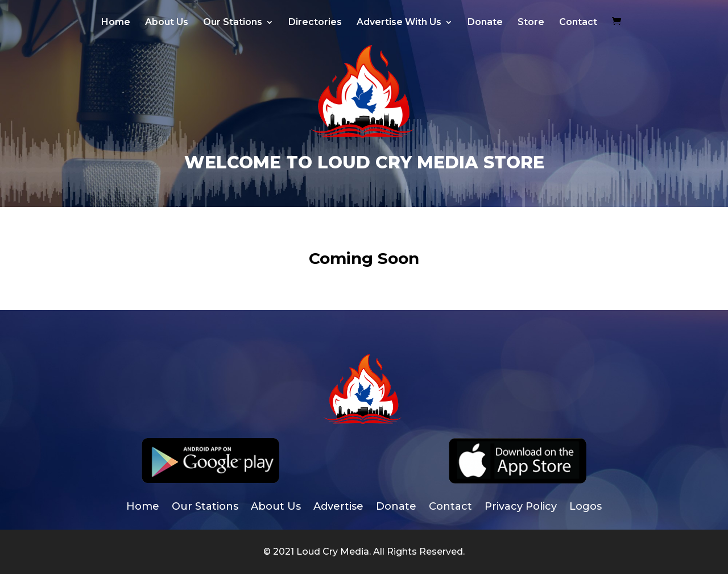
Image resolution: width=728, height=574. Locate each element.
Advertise (338, 507)
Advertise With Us (399, 23)
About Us (167, 23)
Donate (485, 23)
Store (531, 23)
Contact (578, 23)
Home (116, 23)
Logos (586, 507)
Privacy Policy (521, 507)
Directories (315, 23)
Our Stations (233, 23)
